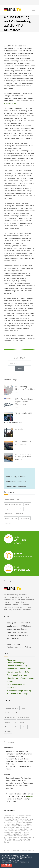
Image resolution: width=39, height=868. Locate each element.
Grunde (22, 722)
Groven (30, 819)
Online (30, 796)
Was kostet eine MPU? (24, 413)
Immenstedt (24, 826)
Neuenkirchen (19, 833)
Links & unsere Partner (16, 684)
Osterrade (16, 839)
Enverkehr (9, 514)
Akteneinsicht (25, 518)
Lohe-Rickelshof (19, 831)
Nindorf (18, 834)
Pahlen (29, 839)
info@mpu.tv (22, 570)
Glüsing (14, 819)
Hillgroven (19, 824)
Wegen (8, 509)
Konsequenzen (10, 718)
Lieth (6, 831)
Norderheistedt (9, 836)
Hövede (7, 826)
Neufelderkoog (9, 834)
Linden (11, 831)
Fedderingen (19, 816)
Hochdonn (27, 824)
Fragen (19, 713)
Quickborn (8, 841)
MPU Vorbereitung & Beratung (19, 691)
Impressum (12, 688)
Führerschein (17, 509)
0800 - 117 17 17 (13, 645)
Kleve (28, 828)
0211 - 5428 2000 (14, 623)
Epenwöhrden (9, 816)
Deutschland (19, 514)
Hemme (30, 823)
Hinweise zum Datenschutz (18, 672)
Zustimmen (7, 865)
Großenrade (22, 819)
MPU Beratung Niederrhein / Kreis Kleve (25, 388)
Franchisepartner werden (17, 675)
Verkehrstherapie (23, 718)
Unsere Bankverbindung (17, 666)
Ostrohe (23, 839)
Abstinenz (8, 523)
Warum (27, 509)
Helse (25, 823)
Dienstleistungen (22, 429)
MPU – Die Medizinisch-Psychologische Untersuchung (24, 402)
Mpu (19, 500)
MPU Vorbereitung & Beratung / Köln (23, 443)
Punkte (8, 722)
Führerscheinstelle (11, 518)
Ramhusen (16, 841)
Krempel (7, 829)
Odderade (17, 838)
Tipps (24, 727)
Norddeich (25, 834)
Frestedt (28, 816)
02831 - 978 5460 (14, 635)
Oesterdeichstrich (28, 838)
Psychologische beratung (13, 504)
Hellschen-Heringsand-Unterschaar (18, 822)
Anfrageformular (10, 103)
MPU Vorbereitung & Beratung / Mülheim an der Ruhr (24, 457)
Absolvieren (9, 713)
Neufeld (27, 833)
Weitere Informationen (21, 862)
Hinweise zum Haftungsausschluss (21, 678)
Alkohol (27, 504)
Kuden (26, 829)
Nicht (15, 722)
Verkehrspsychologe (12, 708)
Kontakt (10, 681)
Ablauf (17, 727)
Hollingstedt (14, 826)
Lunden (29, 831)
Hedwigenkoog (18, 821)
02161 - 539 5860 (14, 626)
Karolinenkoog (20, 828)
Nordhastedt (8, 838)
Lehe (31, 829)
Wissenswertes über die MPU (19, 669)
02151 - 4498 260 (14, 632)
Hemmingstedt (9, 824)
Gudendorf (8, 821)
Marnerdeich (9, 833)
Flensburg (8, 727)
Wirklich (24, 708)
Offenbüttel (8, 839)
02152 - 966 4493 (14, 629)
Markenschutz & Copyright (18, 694)
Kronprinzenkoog (17, 829)
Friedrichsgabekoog (11, 818)
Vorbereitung (10, 500)
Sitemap (8, 732)
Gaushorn (8, 819)
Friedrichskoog (24, 818)
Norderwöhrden (21, 836)
